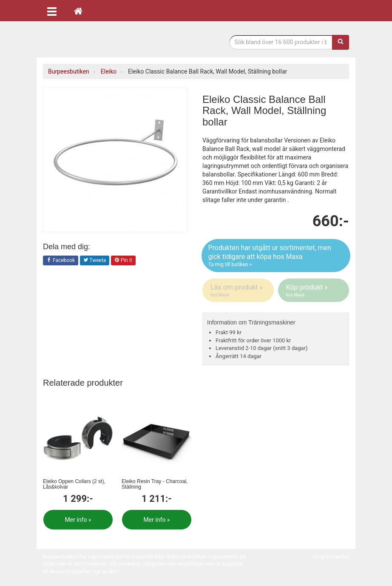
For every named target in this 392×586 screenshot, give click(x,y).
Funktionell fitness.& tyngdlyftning (111, 41)
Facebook (61, 261)
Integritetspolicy (331, 557)
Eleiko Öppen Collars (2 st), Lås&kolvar (74, 484)
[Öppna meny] (52, 11)
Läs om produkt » (239, 290)
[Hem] (78, 11)
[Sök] (341, 42)
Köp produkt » (314, 290)
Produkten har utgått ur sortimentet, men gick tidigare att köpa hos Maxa (276, 256)
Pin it (123, 261)
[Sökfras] (281, 42)
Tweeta (95, 261)
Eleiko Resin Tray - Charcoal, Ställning (155, 484)
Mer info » (78, 520)
